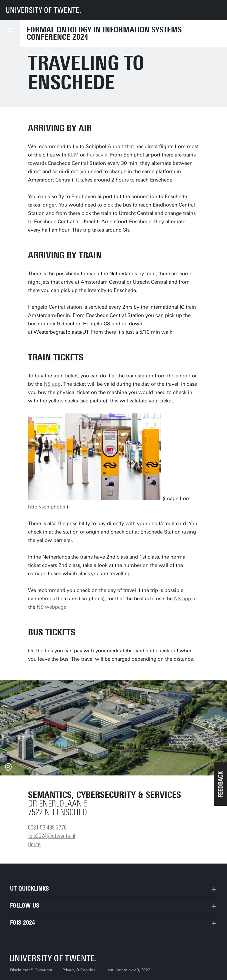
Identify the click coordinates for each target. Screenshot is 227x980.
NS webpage (51, 607)
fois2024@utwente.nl (52, 836)
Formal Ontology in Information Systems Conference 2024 (104, 33)
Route (34, 844)
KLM (73, 155)
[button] (220, 784)
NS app (52, 384)
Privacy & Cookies (79, 970)
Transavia (97, 155)
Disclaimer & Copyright (31, 970)
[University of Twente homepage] (43, 10)
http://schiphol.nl (47, 507)
